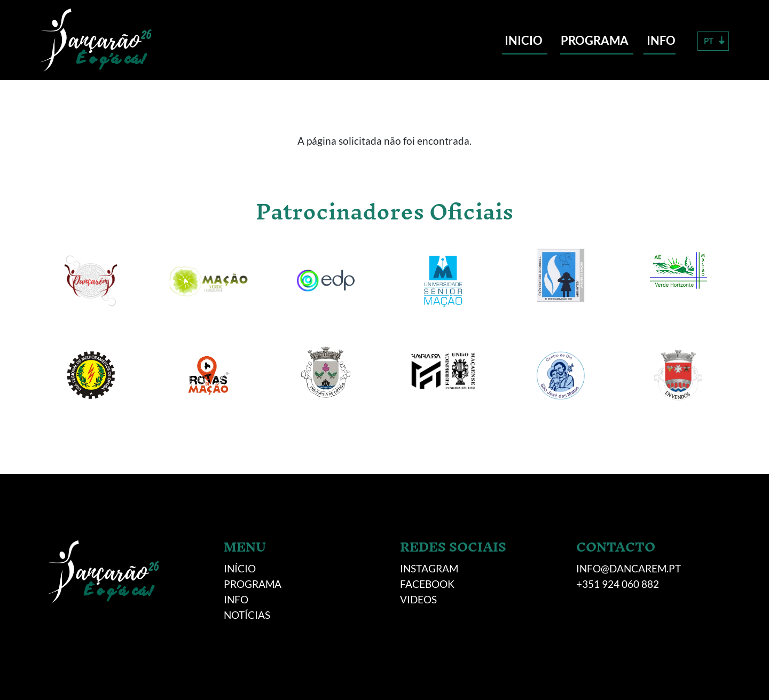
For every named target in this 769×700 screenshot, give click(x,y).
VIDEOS (418, 599)
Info (661, 41)
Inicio (524, 41)
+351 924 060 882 (618, 584)
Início (240, 568)
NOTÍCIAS (247, 615)
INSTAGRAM (429, 568)
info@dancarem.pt (629, 568)
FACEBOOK (427, 584)
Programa (595, 41)
